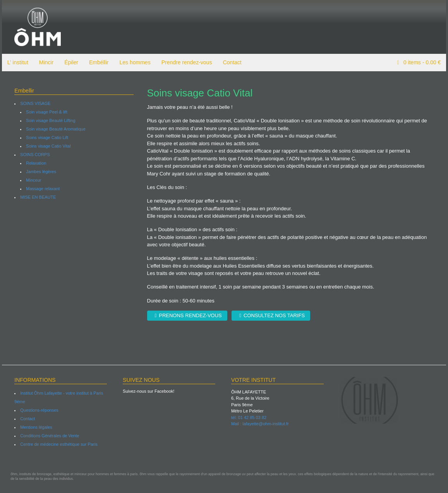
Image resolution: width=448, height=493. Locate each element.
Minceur (32, 180)
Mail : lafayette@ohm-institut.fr (260, 424)
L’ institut (16, 62)
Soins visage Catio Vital (47, 146)
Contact (230, 62)
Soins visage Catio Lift (45, 137)
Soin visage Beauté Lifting (49, 120)
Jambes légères (39, 172)
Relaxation (34, 163)
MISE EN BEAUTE (36, 197)
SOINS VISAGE (34, 103)
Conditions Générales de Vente (48, 436)
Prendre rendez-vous (185, 62)
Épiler (69, 62)
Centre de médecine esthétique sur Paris (57, 444)
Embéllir (97, 62)
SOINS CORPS (33, 155)
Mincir (44, 62)
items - (423, 62)
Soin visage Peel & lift (45, 112)
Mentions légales (35, 427)
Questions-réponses (38, 410)
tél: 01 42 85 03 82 (249, 417)
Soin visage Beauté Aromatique (54, 129)
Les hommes (133, 62)
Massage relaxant (41, 189)
